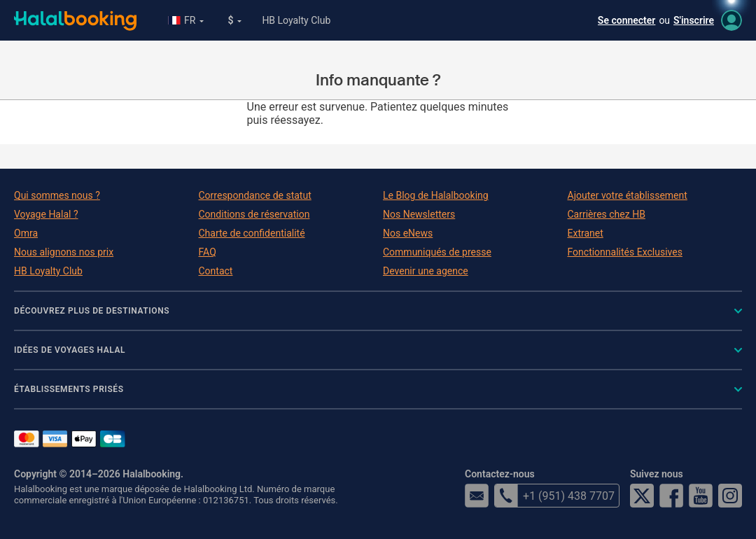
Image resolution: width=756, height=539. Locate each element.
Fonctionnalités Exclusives (625, 252)
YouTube (701, 496)
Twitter (642, 496)
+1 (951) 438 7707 (554, 496)
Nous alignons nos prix (64, 252)
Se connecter (627, 20)
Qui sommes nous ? (57, 195)
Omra (26, 233)
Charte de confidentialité (252, 233)
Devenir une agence (426, 271)
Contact (216, 271)
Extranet (586, 233)
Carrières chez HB (607, 214)
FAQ (208, 252)
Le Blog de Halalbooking (436, 195)
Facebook (671, 496)
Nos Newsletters (419, 214)
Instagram (730, 496)
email (477, 496)
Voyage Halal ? (46, 214)
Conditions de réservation (254, 214)
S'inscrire (694, 20)
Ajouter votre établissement (628, 195)
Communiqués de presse (437, 252)
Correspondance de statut (255, 195)
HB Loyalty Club (296, 20)
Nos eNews (408, 233)
